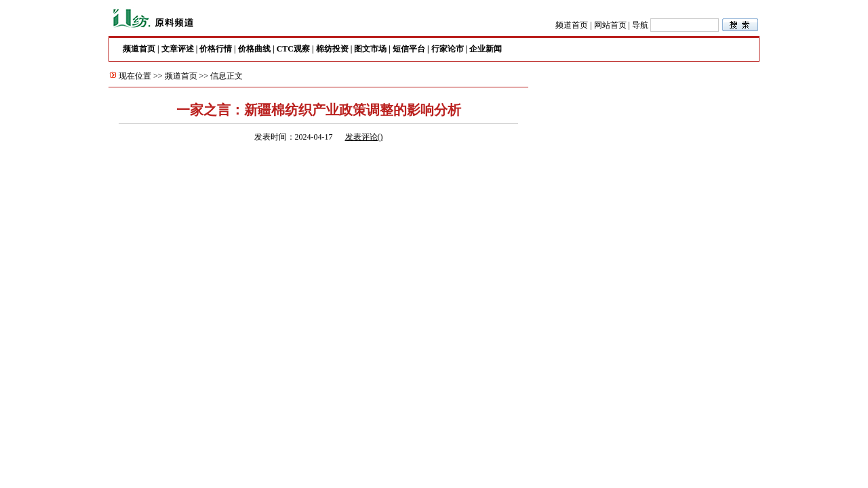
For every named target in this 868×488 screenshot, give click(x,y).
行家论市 (448, 49)
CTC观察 (293, 49)
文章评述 (178, 49)
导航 (640, 25)
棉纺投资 (332, 49)
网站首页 (610, 25)
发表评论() (364, 137)
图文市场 (370, 49)
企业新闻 (486, 49)
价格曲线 (254, 49)
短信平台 (409, 49)
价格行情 (216, 49)
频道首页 (572, 25)
